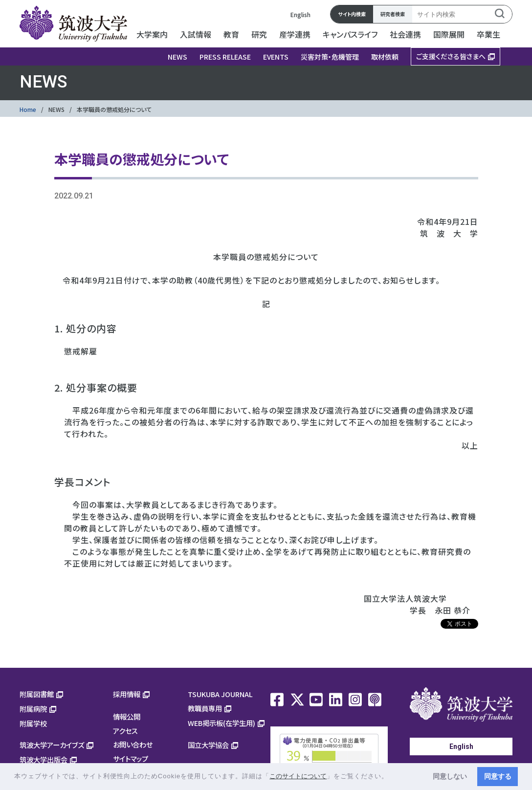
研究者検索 (393, 14)
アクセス (125, 731)
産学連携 (295, 34)
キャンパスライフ (350, 34)
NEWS (177, 57)
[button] (392, 777)
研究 (259, 34)
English (300, 14)
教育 (231, 34)
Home (28, 109)
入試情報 (196, 34)
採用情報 (127, 694)
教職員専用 (205, 708)
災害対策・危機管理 (330, 57)
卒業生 (488, 34)
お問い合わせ (133, 744)
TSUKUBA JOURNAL (220, 694)
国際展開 (449, 34)
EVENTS (276, 57)
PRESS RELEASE (225, 57)
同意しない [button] (450, 776)
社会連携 (405, 34)
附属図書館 (37, 694)
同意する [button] (498, 776)
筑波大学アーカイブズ (52, 745)
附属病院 (33, 709)
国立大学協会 (208, 745)
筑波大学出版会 (44, 759)
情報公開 (127, 716)
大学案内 (152, 34)
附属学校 (33, 723)
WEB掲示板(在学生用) (222, 723)
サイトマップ (131, 758)
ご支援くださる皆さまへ (451, 56)
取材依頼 (385, 57)
